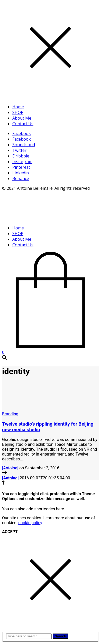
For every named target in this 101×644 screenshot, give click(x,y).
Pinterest (21, 167)
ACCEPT (10, 532)
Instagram (22, 162)
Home (18, 107)
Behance (21, 178)
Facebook (22, 133)
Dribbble (21, 156)
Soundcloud (24, 145)
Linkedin (21, 173)
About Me (22, 118)
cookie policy (30, 523)
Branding (10, 414)
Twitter (19, 150)
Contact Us (23, 124)
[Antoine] (10, 468)
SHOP (18, 112)
